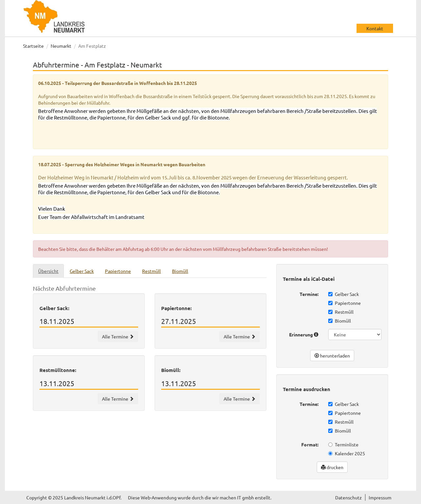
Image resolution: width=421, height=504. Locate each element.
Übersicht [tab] (48, 271)
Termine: (309, 294)
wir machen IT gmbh (233, 497)
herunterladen (332, 356)
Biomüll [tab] (180, 271)
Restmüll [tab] (151, 271)
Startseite (33, 46)
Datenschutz (348, 497)
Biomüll (340, 321)
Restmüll (341, 312)
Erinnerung (304, 334)
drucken (332, 467)
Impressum (380, 497)
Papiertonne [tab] (118, 271)
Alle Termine (118, 336)
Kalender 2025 (347, 453)
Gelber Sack (344, 294)
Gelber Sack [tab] (82, 271)
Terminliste (343, 444)
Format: (310, 444)
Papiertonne (345, 303)
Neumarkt (61, 46)
